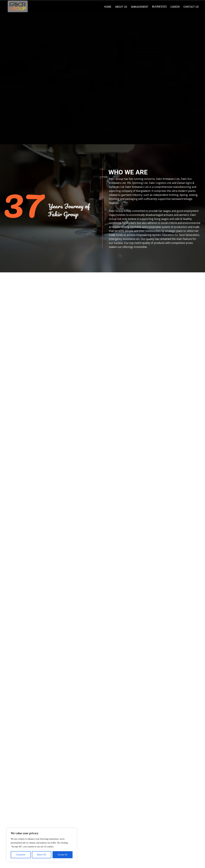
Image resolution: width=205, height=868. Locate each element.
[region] (42, 845)
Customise (21, 855)
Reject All (41, 855)
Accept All (62, 855)
